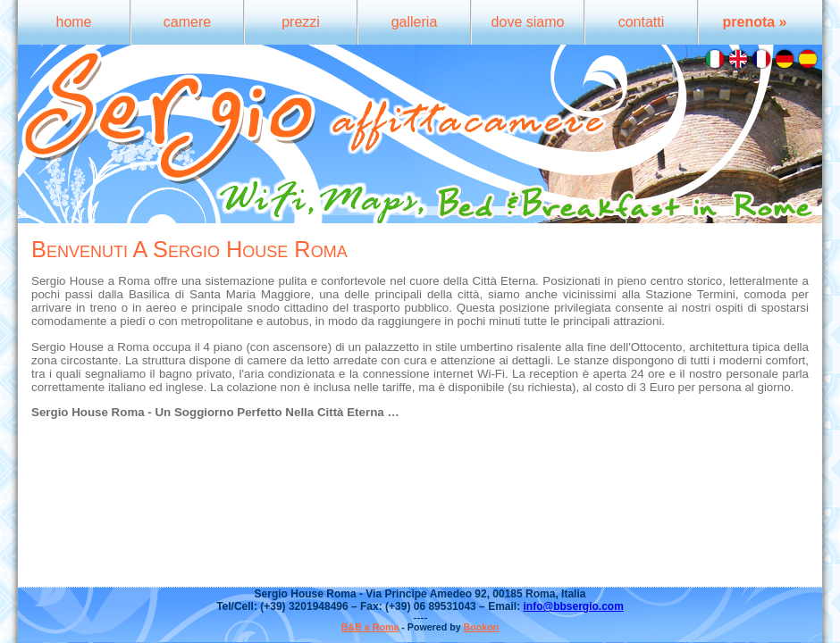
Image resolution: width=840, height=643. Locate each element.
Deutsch (785, 59)
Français (761, 59)
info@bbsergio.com (573, 606)
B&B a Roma (370, 627)
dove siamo (528, 22)
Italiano (715, 59)
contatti (642, 22)
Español (808, 59)
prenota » (754, 22)
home (73, 22)
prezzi (301, 22)
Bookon (482, 627)
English (738, 59)
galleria (415, 22)
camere (187, 22)
